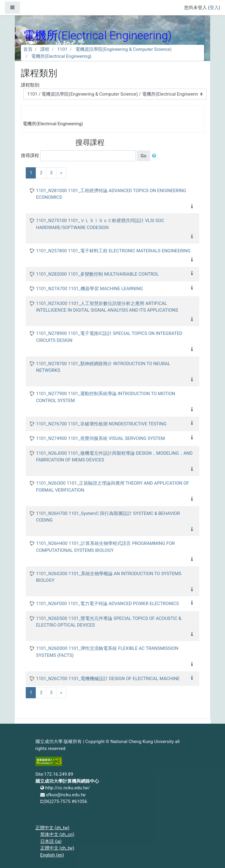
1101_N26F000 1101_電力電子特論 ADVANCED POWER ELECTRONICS (108, 604)
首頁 (28, 49)
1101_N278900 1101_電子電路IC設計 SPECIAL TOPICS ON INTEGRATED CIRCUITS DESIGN (109, 337)
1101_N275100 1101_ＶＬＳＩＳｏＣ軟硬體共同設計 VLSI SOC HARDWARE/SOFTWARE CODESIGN (100, 224)
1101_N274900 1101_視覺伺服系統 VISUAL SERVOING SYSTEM (101, 438)
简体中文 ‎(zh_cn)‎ (57, 834)
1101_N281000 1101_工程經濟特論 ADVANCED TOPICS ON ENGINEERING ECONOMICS (111, 194)
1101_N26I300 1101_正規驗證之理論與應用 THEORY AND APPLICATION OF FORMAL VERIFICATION (113, 487)
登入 (214, 8)
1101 (62, 49)
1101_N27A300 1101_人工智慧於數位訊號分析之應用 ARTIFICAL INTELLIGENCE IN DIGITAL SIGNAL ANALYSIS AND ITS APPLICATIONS (107, 307)
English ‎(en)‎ (52, 855)
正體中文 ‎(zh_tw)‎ (53, 828)
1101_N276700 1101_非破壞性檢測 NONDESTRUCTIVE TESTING (101, 424)
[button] (155, 156)
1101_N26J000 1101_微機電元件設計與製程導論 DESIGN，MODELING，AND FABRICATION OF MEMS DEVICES (114, 457)
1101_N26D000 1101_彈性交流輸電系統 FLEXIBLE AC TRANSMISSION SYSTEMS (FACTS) (107, 652)
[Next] (61, 173)
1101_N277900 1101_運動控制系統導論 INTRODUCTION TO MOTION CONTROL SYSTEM (106, 397)
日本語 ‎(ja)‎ (51, 841)
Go (143, 156)
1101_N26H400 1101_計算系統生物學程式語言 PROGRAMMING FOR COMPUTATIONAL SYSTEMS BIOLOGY (105, 547)
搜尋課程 (30, 156)
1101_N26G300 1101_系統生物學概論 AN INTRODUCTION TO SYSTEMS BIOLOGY (109, 577)
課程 (45, 49)
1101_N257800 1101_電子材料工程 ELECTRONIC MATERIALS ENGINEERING (113, 251)
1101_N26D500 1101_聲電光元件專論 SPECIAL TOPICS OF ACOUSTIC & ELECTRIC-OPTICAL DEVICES (109, 622)
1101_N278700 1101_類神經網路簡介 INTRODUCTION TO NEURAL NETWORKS (103, 367)
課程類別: (31, 85)
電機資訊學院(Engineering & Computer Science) (124, 49)
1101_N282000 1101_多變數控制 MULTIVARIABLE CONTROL (97, 274)
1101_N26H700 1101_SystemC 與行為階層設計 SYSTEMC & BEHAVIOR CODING (108, 517)
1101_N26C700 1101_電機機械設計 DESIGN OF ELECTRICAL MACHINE (108, 679)
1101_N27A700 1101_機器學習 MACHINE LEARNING (89, 289)
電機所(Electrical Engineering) (61, 56)
